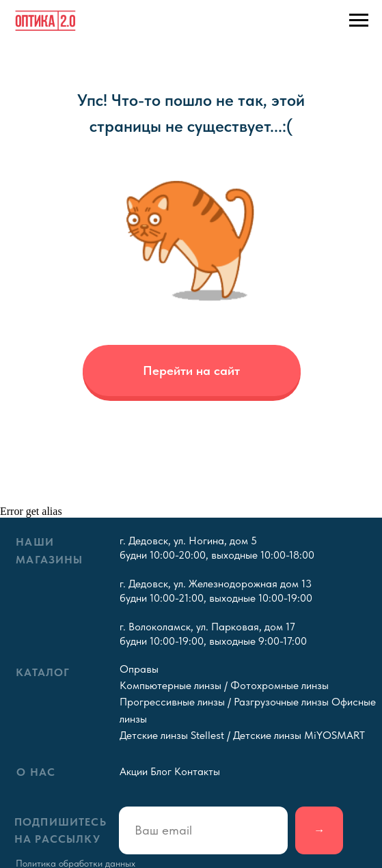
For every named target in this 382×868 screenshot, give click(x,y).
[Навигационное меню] (359, 20)
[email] (203, 830)
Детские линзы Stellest (172, 735)
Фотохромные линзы (279, 685)
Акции (134, 771)
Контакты (197, 771)
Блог (161, 771)
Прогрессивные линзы (172, 701)
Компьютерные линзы (170, 685)
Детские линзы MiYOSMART (299, 735)
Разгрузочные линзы (281, 701)
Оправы (139, 669)
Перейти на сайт (191, 370)
